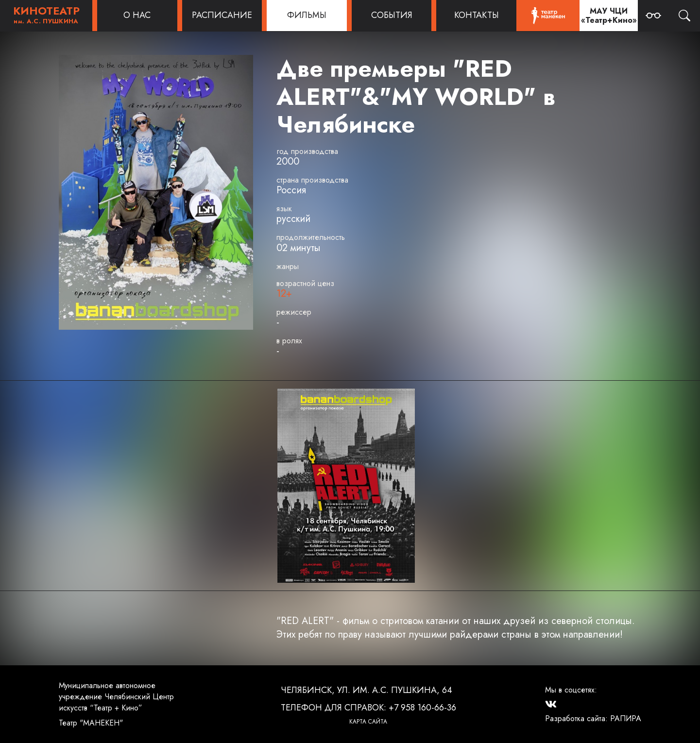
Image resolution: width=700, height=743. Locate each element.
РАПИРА (626, 718)
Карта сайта (368, 722)
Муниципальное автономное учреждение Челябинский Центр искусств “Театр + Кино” (116, 697)
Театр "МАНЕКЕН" (91, 723)
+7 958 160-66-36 (422, 708)
